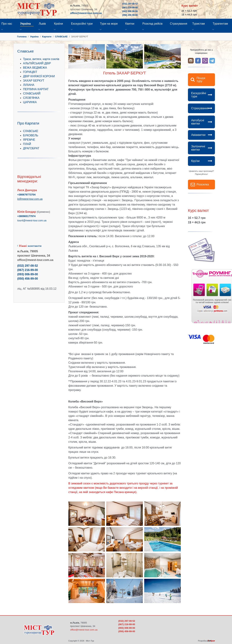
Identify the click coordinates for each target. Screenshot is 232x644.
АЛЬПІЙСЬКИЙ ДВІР (37, 63)
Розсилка (203, 184)
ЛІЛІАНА (29, 85)
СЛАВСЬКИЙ (32, 94)
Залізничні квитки (198, 148)
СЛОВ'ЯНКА (31, 98)
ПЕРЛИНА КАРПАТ (36, 89)
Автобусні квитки (198, 122)
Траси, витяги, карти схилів (41, 59)
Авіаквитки (198, 135)
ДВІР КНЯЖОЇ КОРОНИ (39, 76)
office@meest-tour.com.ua (86, 13)
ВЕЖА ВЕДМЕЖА (35, 68)
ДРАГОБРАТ (31, 148)
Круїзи (195, 161)
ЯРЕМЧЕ (29, 140)
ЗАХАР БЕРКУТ (34, 81)
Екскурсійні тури (199, 95)
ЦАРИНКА (30, 102)
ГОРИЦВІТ (30, 72)
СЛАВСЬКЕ (31, 131)
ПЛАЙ (27, 144)
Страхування (200, 108)
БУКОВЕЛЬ (31, 135)
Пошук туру (201, 80)
